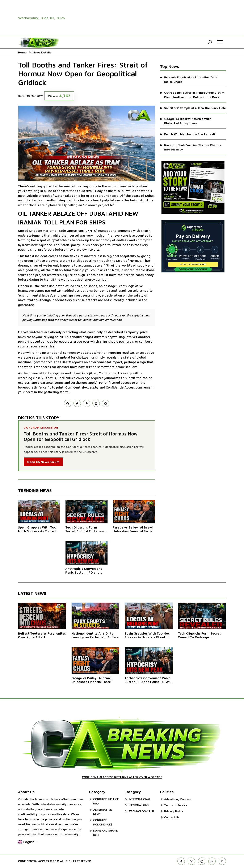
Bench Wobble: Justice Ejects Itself (190, 134)
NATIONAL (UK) (139, 805)
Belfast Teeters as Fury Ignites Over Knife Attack (42, 635)
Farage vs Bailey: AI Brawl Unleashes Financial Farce (133, 529)
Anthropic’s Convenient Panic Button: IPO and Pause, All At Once (84, 571)
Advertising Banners (178, 799)
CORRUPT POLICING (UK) (103, 822)
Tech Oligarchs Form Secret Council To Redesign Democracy (86, 529)
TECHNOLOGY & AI (141, 811)
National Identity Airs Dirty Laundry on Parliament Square (95, 635)
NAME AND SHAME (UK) (106, 833)
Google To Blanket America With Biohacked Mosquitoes (188, 121)
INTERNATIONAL (140, 799)
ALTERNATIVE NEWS (103, 812)
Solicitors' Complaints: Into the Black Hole (195, 108)
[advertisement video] (173, 18)
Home (22, 52)
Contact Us (172, 817)
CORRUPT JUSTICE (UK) (106, 801)
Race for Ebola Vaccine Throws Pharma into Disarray (193, 147)
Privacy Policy (174, 811)
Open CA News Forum (43, 462)
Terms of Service (176, 805)
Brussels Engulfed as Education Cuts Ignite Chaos (191, 79)
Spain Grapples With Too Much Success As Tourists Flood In (38, 529)
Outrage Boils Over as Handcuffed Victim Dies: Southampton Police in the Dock (194, 95)
